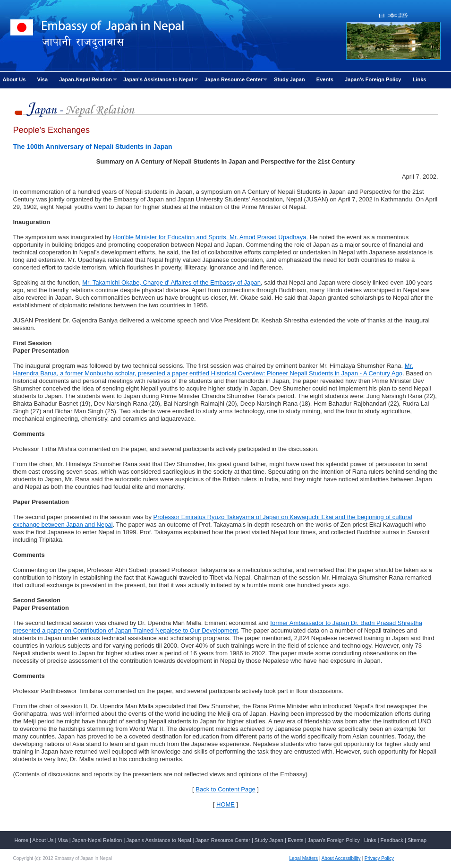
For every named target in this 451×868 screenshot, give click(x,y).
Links (420, 79)
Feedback (392, 840)
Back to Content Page (225, 789)
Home (21, 840)
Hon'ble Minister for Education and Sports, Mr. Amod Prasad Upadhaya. (210, 237)
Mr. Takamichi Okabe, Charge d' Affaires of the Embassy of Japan (171, 282)
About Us (14, 79)
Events (325, 79)
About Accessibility (341, 858)
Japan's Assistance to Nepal (160, 80)
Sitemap (417, 840)
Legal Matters (304, 858)
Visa (43, 79)
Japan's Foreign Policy (373, 79)
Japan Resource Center (235, 80)
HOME (225, 804)
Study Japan (289, 79)
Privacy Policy (379, 858)
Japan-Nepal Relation (87, 80)
